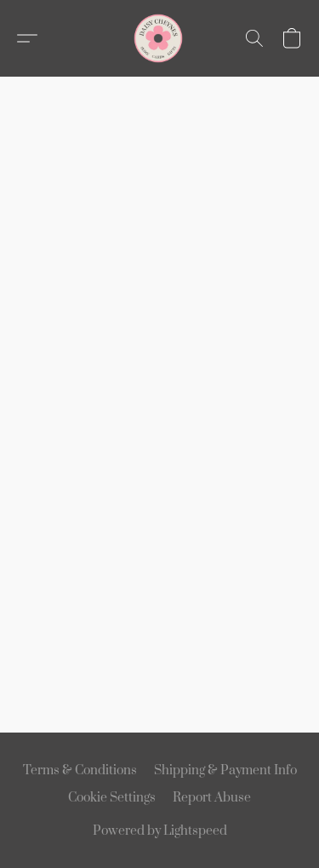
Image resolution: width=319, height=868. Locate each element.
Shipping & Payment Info (225, 770)
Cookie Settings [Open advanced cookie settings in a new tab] (112, 798)
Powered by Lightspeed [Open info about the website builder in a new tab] (160, 831)
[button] (160, 38)
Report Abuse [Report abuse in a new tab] (212, 798)
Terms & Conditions (80, 770)
